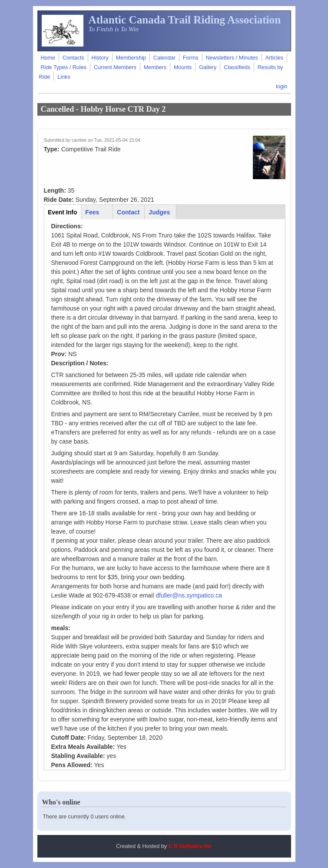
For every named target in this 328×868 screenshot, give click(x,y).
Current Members (115, 67)
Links (64, 77)
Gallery (208, 67)
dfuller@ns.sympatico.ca (189, 595)
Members (155, 67)
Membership (131, 58)
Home (48, 58)
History (100, 58)
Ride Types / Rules (64, 67)
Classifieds (237, 67)
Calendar (164, 58)
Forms (191, 58)
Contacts (73, 58)
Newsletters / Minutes (232, 58)
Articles (274, 58)
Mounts (183, 67)
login (282, 87)
